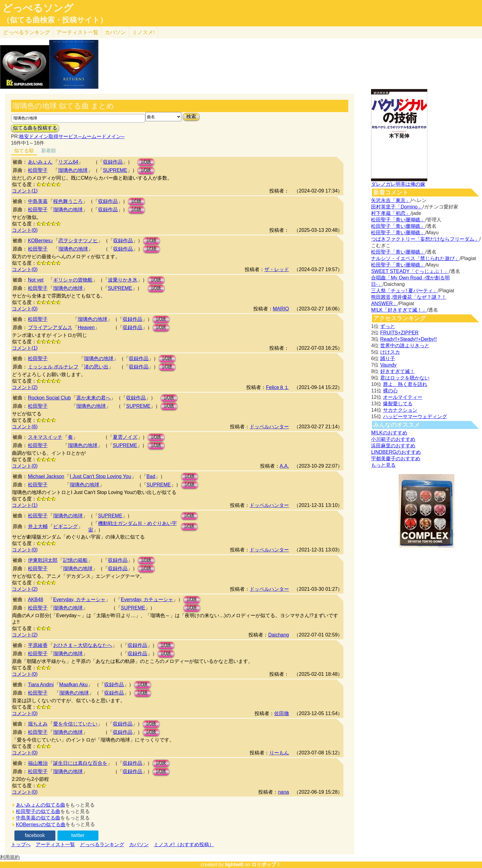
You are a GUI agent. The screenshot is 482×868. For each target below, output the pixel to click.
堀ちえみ (38, 724)
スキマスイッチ (45, 437)
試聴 (146, 162)
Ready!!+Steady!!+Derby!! (409, 339)
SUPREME (115, 170)
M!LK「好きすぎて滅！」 (399, 310)
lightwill (234, 864)
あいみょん (40, 162)
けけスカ (390, 352)
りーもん (279, 753)
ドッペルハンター (269, 427)
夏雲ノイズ (125, 437)
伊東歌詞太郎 (43, 560)
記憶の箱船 (75, 560)
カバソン (115, 32)
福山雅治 (38, 763)
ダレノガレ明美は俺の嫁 (398, 184)
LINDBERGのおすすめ (396, 452)
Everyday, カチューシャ (79, 599)
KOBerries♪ (41, 241)
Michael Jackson (46, 476)
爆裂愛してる (398, 404)
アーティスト (77, 32)
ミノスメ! (143, 32)
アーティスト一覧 (55, 845)
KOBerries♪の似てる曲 (41, 825)
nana (283, 792)
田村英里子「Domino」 (397, 207)
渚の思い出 (96, 367)
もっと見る (383, 465)
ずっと (388, 326)
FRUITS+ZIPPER (399, 333)
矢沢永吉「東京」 (391, 200)
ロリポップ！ (266, 864)
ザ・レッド (277, 269)
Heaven (86, 327)
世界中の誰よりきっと (405, 346)
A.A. (284, 466)
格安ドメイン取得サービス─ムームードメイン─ (72, 136)
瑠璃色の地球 (73, 170)
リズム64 (68, 162)
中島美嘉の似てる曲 (38, 818)
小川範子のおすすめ (393, 439)
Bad (151, 476)
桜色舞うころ (68, 201)
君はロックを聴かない (405, 378)
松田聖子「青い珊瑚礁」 (398, 220)
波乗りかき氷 (123, 280)
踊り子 (388, 358)
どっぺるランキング (102, 845)
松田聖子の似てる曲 (38, 811)
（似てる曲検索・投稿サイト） (55, 20)
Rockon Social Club (49, 398)
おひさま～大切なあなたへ (83, 645)
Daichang (279, 635)
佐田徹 (282, 713)
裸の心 (390, 391)
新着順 (49, 151)
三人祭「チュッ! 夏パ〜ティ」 (404, 291)
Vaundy (388, 365)
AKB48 (36, 599)
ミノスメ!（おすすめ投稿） (184, 845)
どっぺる (27, 32)
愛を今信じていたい (75, 724)
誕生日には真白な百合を (80, 763)
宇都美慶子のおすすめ (396, 459)
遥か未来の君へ (93, 398)
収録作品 (113, 162)
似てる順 (24, 151)
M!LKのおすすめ (389, 433)
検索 (191, 117)
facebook (35, 835)
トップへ (21, 845)
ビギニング (65, 526)
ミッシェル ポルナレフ (53, 367)
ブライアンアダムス (50, 327)
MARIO (281, 309)
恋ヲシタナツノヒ (78, 241)
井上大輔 (38, 526)
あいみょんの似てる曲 (41, 805)
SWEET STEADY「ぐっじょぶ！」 (410, 271)
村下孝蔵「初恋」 (391, 213)
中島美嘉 (38, 201)
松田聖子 (38, 170)
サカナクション (400, 410)
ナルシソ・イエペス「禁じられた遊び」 (415, 258)
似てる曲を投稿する (35, 128)
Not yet (36, 280)
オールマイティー (403, 397)
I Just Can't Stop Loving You (101, 476)
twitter (78, 835)
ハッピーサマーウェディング (415, 416)
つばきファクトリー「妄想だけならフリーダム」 (425, 239)
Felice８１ (277, 387)
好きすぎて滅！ (397, 371)
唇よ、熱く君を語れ (405, 384)
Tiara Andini (41, 685)
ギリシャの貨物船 (73, 280)
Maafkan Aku (74, 685)
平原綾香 (38, 645)
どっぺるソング (38, 8)
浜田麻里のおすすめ (393, 446)
